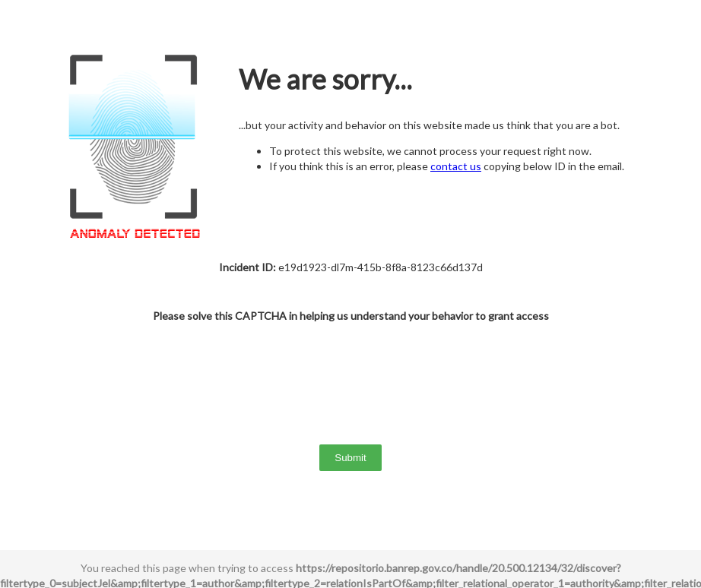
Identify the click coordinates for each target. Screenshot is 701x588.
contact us (456, 166)
